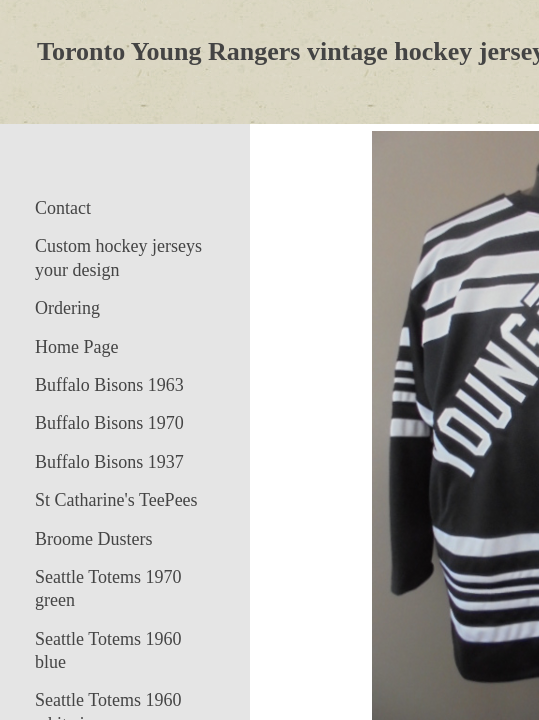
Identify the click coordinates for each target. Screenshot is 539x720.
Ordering (67, 308)
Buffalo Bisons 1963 (109, 385)
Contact (63, 208)
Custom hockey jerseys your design (118, 257)
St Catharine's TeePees (116, 500)
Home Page (76, 347)
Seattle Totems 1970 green (108, 588)
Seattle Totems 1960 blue (108, 650)
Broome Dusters (93, 539)
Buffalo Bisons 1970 (109, 423)
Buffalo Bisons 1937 (109, 462)
